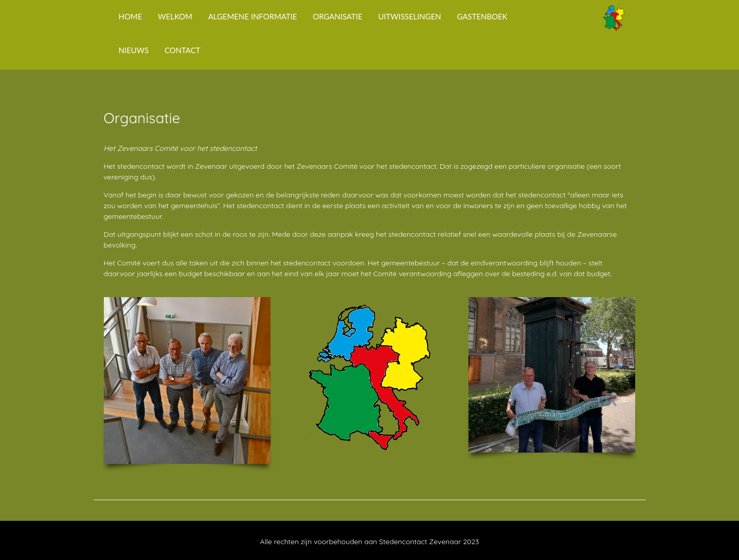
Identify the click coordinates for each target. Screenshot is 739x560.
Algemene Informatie (253, 16)
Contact (183, 50)
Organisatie (338, 16)
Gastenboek (482, 16)
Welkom (175, 16)
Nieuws (134, 50)
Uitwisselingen (409, 16)
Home (130, 16)
